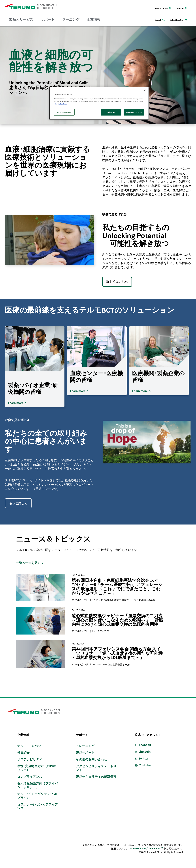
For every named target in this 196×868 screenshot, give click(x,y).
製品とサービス (21, 19)
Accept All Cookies (134, 112)
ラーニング (71, 19)
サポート (48, 19)
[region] (99, 103)
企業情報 (94, 19)
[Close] (145, 90)
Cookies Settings (64, 112)
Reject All (111, 112)
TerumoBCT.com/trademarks (144, 848)
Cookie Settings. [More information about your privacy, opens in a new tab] (61, 104)
